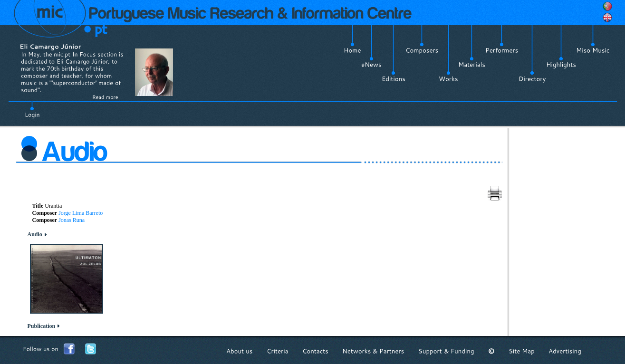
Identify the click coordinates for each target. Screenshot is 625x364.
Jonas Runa (72, 220)
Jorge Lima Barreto (81, 213)
